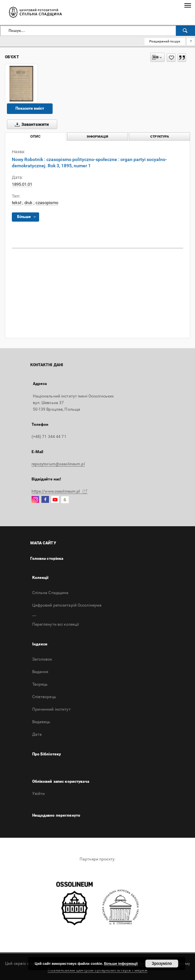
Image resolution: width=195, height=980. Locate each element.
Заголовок (42, 659)
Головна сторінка (47, 558)
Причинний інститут (51, 709)
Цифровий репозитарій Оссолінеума (67, 605)
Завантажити (30, 124)
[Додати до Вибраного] (171, 58)
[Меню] (187, 5)
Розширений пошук (165, 41)
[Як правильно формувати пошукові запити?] (191, 41)
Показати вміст (30, 108)
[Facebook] (45, 500)
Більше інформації (121, 964)
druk (28, 203)
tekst (17, 203)
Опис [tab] (35, 136)
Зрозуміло (162, 964)
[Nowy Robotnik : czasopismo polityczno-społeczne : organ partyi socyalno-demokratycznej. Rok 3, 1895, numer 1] (21, 84)
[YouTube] (55, 500)
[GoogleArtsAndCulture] (65, 500)
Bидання (40, 672)
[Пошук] (185, 31)
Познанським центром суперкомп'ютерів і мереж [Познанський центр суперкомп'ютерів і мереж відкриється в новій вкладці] (97, 970)
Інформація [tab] (97, 136)
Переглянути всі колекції (56, 624)
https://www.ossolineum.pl (60, 491)
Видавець (41, 722)
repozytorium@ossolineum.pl (58, 464)
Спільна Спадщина (50, 593)
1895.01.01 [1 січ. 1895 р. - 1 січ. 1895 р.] (22, 184)
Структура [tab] (160, 136)
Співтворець (44, 697)
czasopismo (47, 203)
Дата (37, 734)
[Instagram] (35, 500)
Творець (40, 684)
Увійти (39, 794)
